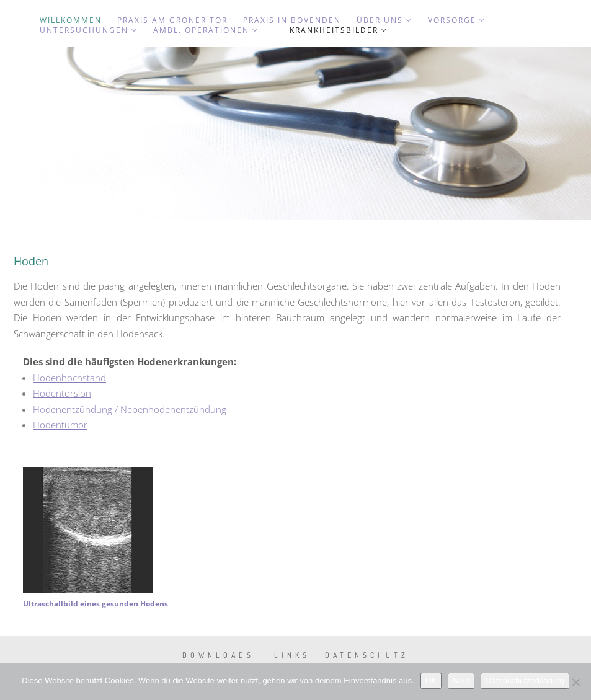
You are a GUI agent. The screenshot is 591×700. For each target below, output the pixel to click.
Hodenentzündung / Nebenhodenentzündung (130, 409)
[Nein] (575, 682)
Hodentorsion (62, 393)
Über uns (384, 20)
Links (292, 655)
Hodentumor (60, 425)
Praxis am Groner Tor (172, 20)
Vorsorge (457, 20)
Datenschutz (367, 655)
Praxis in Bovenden (292, 20)
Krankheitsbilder (339, 30)
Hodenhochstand (69, 378)
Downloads (218, 655)
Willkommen (71, 20)
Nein (461, 680)
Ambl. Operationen (206, 30)
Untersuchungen (89, 30)
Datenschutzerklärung (525, 680)
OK (431, 680)
